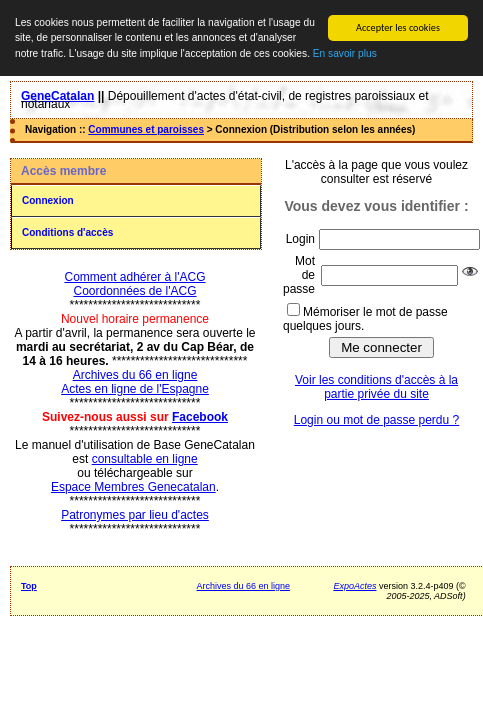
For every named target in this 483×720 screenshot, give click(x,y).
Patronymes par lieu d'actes (135, 515)
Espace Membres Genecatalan (133, 487)
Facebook (200, 417)
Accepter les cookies (398, 27)
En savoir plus (345, 53)
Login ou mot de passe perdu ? (376, 420)
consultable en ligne (145, 459)
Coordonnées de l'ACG (134, 291)
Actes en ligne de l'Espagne (135, 389)
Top (29, 586)
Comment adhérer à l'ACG (134, 277)
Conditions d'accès (67, 232)
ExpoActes (354, 586)
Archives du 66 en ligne (135, 375)
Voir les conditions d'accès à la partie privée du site (376, 387)
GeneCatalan (57, 96)
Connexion (48, 200)
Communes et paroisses (146, 129)
